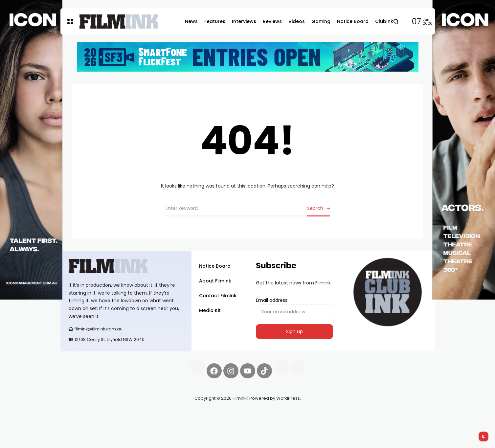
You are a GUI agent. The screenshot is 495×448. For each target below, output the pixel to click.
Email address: (294, 308)
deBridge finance (80, 422)
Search (315, 208)
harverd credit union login (130, 422)
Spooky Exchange (149, 414)
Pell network (114, 414)
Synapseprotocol (80, 414)
